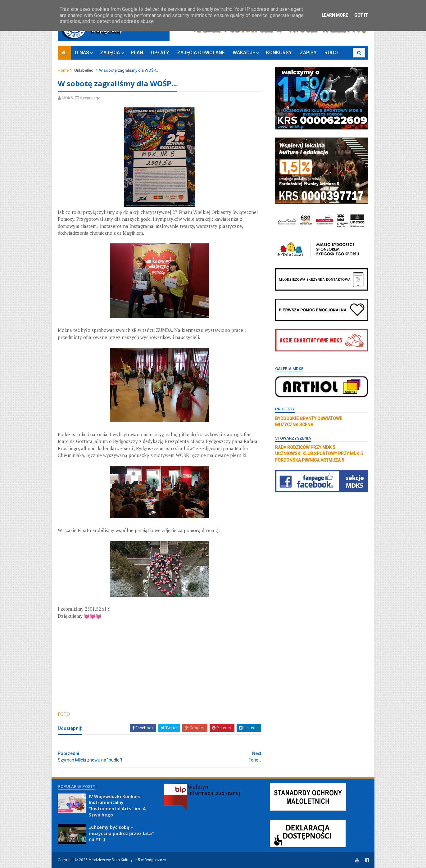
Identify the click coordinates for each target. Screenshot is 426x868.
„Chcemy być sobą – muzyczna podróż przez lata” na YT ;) (121, 833)
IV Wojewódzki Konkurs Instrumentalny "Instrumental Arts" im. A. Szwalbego (118, 806)
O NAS (82, 53)
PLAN (137, 53)
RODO (331, 53)
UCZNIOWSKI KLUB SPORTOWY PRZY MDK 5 (319, 454)
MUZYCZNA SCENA (294, 425)
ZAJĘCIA (110, 53)
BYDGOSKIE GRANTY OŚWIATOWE (309, 418)
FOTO (64, 714)
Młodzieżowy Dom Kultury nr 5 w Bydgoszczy (127, 860)
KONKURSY (279, 53)
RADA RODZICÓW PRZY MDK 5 (305, 447)
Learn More (335, 15)
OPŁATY (160, 53)
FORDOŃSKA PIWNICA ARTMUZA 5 (310, 460)
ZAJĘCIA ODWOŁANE (201, 53)
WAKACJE (244, 53)
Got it (361, 15)
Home (63, 70)
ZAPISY (308, 53)
